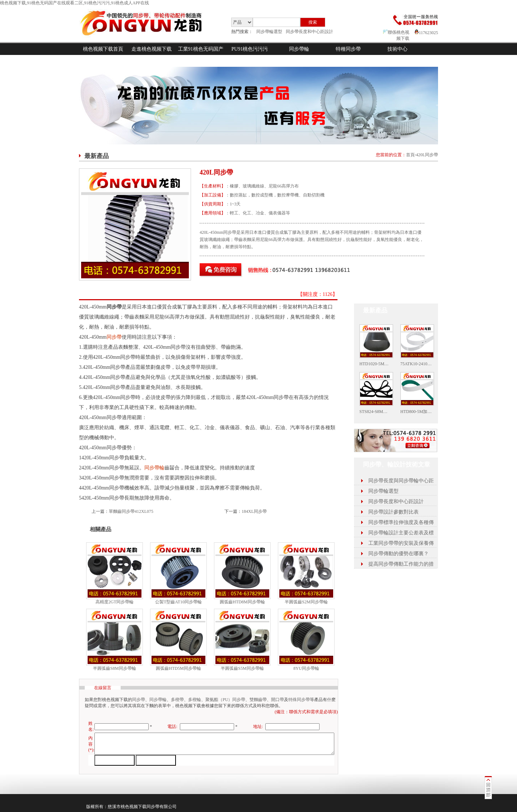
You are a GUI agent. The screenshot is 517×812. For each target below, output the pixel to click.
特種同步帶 (348, 49)
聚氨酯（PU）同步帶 (225, 700)
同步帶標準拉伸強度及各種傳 (401, 522)
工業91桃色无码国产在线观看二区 (201, 55)
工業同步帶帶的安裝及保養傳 (401, 543)
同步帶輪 (299, 49)
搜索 (313, 22)
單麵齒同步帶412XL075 (131, 511)
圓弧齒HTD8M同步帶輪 (242, 602)
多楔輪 (195, 700)
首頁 (410, 155)
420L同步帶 (427, 155)
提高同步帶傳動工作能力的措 (401, 564)
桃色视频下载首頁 (103, 49)
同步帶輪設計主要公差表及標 (401, 533)
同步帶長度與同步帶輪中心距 (401, 481)
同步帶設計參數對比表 (393, 512)
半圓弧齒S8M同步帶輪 (114, 668)
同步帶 (114, 337)
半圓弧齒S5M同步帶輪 (242, 668)
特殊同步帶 (299, 700)
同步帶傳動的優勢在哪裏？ (399, 554)
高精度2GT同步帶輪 (115, 602)
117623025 (426, 33)
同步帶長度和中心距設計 (309, 32)
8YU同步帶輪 (306, 668)
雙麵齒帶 (258, 700)
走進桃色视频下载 (152, 49)
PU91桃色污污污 (250, 49)
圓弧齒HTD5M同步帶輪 (178, 668)
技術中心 (397, 49)
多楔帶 (177, 700)
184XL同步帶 (254, 511)
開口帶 (278, 700)
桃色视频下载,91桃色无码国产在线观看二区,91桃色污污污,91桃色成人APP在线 (74, 3)
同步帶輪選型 (269, 32)
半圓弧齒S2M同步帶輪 (306, 602)
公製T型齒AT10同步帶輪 (178, 602)
